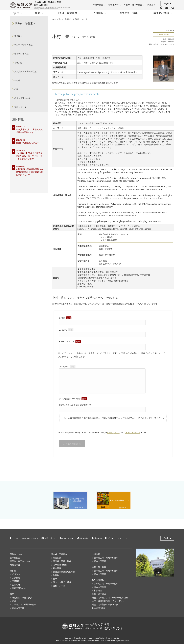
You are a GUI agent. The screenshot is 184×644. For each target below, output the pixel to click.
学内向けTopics (19, 588)
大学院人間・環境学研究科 (24, 604)
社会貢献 (18, 62)
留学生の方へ (114, 5)
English (167, 3)
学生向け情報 (163, 13)
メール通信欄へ (163, 34)
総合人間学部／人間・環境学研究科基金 (110, 597)
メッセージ (102, 380)
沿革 (14, 601)
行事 (16, 89)
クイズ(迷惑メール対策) (73, 399)
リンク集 (84, 538)
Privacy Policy (114, 433)
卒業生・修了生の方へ (134, 5)
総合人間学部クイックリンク (105, 604)
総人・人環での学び (23, 98)
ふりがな (102, 332)
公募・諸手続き (99, 594)
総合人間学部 (18, 608)
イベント (16, 574)
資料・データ (20, 107)
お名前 (102, 320)
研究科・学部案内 (68, 13)
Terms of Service (132, 433)
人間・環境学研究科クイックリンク (108, 601)
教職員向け (153, 5)
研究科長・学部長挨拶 (22, 597)
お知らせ (16, 585)
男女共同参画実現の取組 (25, 71)
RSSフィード (68, 538)
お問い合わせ (50, 538)
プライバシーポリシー (117, 538)
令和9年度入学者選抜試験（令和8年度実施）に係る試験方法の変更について (29, 172)
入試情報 (100, 13)
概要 (39, 13)
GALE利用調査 (98, 608)
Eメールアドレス (102, 344)
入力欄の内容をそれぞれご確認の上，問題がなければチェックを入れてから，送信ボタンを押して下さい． (113, 418)
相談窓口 (98, 590)
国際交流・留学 (130, 13)
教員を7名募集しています (27, 143)
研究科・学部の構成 (23, 45)
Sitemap (98, 538)
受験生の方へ (99, 5)
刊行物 (17, 80)
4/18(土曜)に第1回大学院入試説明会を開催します (29, 131)
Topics (17, 13)
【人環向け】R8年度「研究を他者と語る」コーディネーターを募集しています (29, 156)
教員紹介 (76, 19)
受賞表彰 (16, 581)
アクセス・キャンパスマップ (25, 538)
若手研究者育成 (21, 54)
